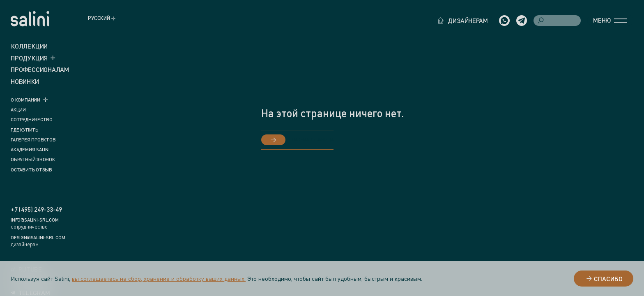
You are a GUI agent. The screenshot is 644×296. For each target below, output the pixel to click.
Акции (18, 110)
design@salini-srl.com (38, 238)
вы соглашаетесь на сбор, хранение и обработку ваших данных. (159, 279)
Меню (610, 20)
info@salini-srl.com (35, 220)
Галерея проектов (33, 140)
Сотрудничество (32, 120)
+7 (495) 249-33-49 (36, 209)
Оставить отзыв (31, 170)
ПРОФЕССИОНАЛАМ (40, 69)
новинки (25, 81)
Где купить (24, 130)
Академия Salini (30, 150)
